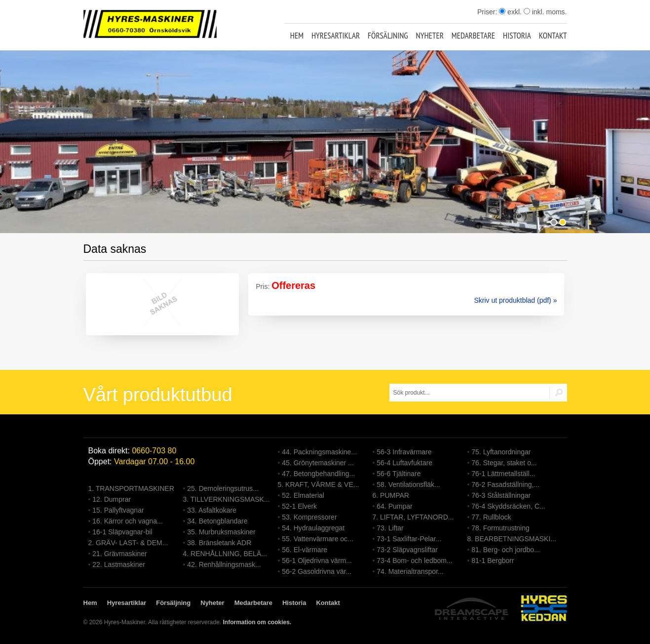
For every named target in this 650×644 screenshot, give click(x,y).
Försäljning (388, 36)
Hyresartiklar (336, 36)
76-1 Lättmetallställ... (503, 474)
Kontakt (553, 36)
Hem (297, 36)
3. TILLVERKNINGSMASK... (227, 499)
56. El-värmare (305, 550)
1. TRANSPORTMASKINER (132, 488)
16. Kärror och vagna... (127, 521)
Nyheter (430, 36)
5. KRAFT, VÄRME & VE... (319, 484)
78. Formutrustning (500, 528)
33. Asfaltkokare (212, 510)
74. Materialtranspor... (410, 571)
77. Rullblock (491, 517)
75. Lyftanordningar (501, 452)
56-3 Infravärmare (404, 452)
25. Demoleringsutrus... (223, 488)
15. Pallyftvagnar (118, 510)
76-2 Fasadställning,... (505, 484)
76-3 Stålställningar (501, 495)
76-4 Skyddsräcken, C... (508, 506)
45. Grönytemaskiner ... (318, 463)
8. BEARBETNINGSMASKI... (512, 539)
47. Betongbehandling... (318, 474)
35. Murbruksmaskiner (221, 532)
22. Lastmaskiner (119, 564)
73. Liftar (390, 528)
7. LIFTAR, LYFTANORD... (413, 517)
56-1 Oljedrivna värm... (317, 561)
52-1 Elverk (299, 506)
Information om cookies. (257, 622)
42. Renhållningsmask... (224, 564)
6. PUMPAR (391, 495)
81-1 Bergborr (493, 561)
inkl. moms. (545, 12)
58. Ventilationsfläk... (408, 484)
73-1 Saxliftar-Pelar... (409, 539)
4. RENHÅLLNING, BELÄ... (225, 554)
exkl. (510, 12)
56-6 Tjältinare (399, 474)
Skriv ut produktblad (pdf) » (515, 300)
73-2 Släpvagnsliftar (407, 550)
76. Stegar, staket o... (504, 463)
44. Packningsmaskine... (319, 452)
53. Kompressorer (309, 517)
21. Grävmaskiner (119, 554)
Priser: (488, 12)
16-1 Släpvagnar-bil (122, 532)
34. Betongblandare (217, 521)
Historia (517, 36)
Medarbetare (473, 36)
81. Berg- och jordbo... (506, 550)
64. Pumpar (394, 506)
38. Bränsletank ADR (219, 543)
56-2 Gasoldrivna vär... (317, 571)
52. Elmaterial (303, 495)
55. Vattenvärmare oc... (317, 539)
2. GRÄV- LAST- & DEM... (128, 543)
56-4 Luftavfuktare (404, 463)
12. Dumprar (112, 499)
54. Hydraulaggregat (313, 528)
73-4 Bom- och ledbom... (414, 561)
